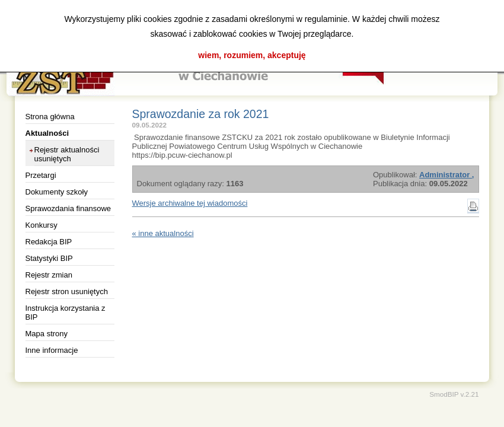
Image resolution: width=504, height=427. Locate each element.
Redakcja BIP (49, 242)
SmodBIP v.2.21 (454, 394)
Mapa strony (47, 334)
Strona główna (50, 117)
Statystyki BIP (49, 258)
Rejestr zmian (49, 275)
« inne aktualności (163, 233)
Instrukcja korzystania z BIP (66, 313)
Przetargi (41, 175)
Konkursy (42, 225)
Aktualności (47, 133)
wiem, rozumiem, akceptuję (252, 55)
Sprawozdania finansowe (68, 208)
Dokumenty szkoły (57, 192)
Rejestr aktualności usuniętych (67, 154)
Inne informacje (52, 350)
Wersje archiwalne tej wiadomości (190, 203)
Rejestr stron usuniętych (67, 291)
